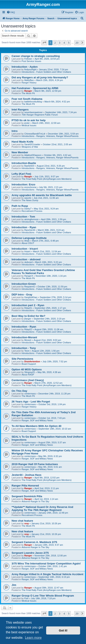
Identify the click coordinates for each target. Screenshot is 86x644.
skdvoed (28, 262)
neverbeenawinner (33, 112)
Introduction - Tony (24, 348)
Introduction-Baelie (24, 163)
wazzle (28, 198)
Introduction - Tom (23, 217)
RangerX (29, 276)
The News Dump (30, 200)
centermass (30, 394)
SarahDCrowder (32, 144)
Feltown (28, 59)
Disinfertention (32, 361)
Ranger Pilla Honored (25, 486)
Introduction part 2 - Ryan (28, 305)
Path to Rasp (20, 206)
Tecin (27, 351)
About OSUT (28, 243)
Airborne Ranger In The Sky (35, 501)
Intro (15, 131)
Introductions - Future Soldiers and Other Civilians (46, 72)
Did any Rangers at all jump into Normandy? (40, 77)
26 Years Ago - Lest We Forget (31, 402)
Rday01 (28, 308)
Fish (26, 598)
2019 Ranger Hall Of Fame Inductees (35, 464)
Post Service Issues (31, 61)
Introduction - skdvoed (26, 259)
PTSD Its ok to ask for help (29, 120)
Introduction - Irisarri (25, 249)
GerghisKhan (31, 297)
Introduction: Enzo (23, 184)
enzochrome (30, 187)
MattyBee (29, 80)
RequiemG (30, 287)
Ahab (27, 241)
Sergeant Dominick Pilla (27, 496)
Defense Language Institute (29, 238)
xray (27, 523)
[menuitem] (11, 12)
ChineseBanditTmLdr (35, 134)
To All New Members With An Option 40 (36, 426)
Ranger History (29, 83)
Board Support (29, 364)
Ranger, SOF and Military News (37, 420)
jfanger (28, 319)
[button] (44, 43)
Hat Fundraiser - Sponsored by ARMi (35, 88)
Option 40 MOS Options (27, 369)
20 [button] (77, 43)
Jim (14, 585)
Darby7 (28, 209)
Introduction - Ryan (24, 227)
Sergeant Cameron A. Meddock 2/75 (34, 542)
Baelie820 (29, 166)
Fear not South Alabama (27, 99)
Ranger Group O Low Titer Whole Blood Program (43, 596)
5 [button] (69, 43)
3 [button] (59, 43)
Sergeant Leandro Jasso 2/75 (30, 553)
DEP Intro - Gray (22, 295)
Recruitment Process (32, 211)
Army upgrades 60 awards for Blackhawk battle (42, 195)
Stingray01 (30, 372)
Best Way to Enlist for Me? (28, 316)
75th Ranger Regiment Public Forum (40, 115)
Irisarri (27, 251)
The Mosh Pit (28, 93)
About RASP (28, 375)
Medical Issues (29, 125)
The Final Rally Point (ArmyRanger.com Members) (47, 179)
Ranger (28, 91)
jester (27, 123)
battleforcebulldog (33, 102)
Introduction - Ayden (25, 67)
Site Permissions (22, 359)
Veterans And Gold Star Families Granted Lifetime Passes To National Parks (43, 272)
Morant (28, 340)
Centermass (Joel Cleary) (28, 380)
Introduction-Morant (24, 337)
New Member (20, 152)
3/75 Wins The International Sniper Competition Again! (46, 564)
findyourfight (30, 69)
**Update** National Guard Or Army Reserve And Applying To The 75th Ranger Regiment (42, 508)
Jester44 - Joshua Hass (27, 475)
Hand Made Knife (22, 142)
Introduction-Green (24, 284)
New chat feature (22, 521)
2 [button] (55, 43)
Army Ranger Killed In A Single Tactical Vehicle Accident (47, 574)
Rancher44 (30, 230)
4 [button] (64, 43)
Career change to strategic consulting (36, 56)
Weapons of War (30, 147)
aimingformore (31, 219)
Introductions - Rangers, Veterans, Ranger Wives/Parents (50, 136)
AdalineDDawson (33, 155)
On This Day (19, 391)
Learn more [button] (33, 638)
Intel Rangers (20, 110)
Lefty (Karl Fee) (21, 174)
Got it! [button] (63, 630)
